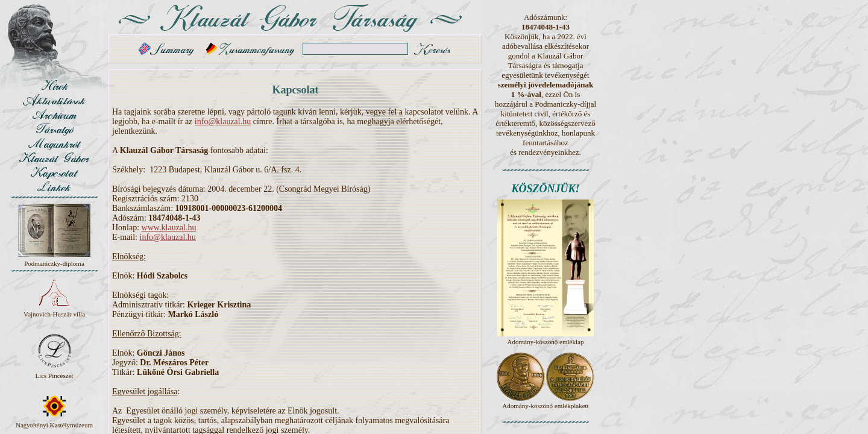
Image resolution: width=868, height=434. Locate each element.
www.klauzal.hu (169, 228)
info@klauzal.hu (223, 121)
